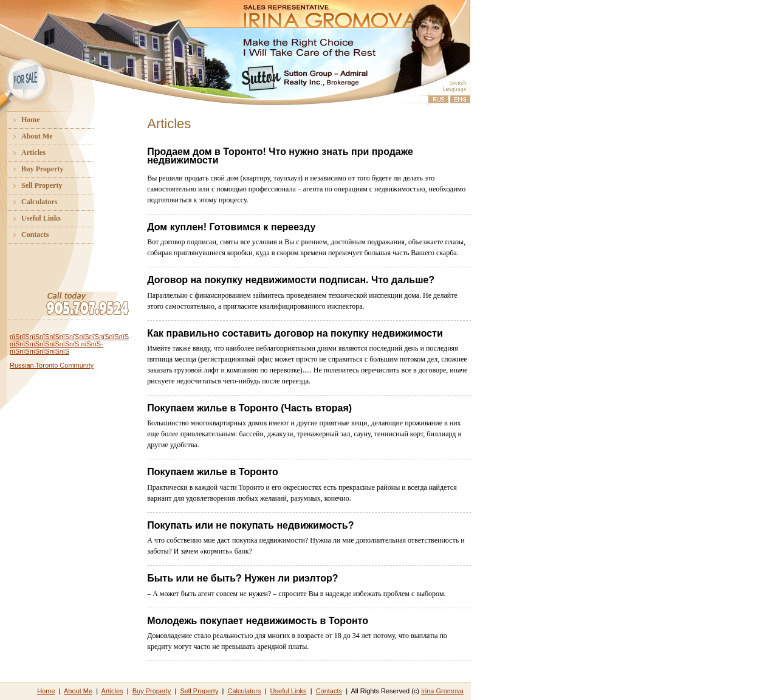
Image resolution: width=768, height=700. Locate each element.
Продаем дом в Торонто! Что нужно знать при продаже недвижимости (280, 156)
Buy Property (33, 169)
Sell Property (33, 185)
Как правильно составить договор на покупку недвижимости (295, 333)
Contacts (26, 235)
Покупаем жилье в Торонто (213, 472)
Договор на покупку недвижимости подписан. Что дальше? (291, 280)
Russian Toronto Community (52, 365)
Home (22, 120)
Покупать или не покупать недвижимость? (250, 525)
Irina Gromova (442, 691)
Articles (24, 153)
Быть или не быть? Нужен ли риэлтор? (242, 578)
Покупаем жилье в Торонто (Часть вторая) (249, 408)
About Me (28, 136)
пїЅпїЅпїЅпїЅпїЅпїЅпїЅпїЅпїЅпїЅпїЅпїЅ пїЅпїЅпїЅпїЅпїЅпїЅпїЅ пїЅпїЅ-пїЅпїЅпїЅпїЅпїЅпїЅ (69, 344)
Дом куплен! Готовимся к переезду (231, 227)
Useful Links (32, 218)
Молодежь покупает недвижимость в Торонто (258, 621)
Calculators (30, 202)
